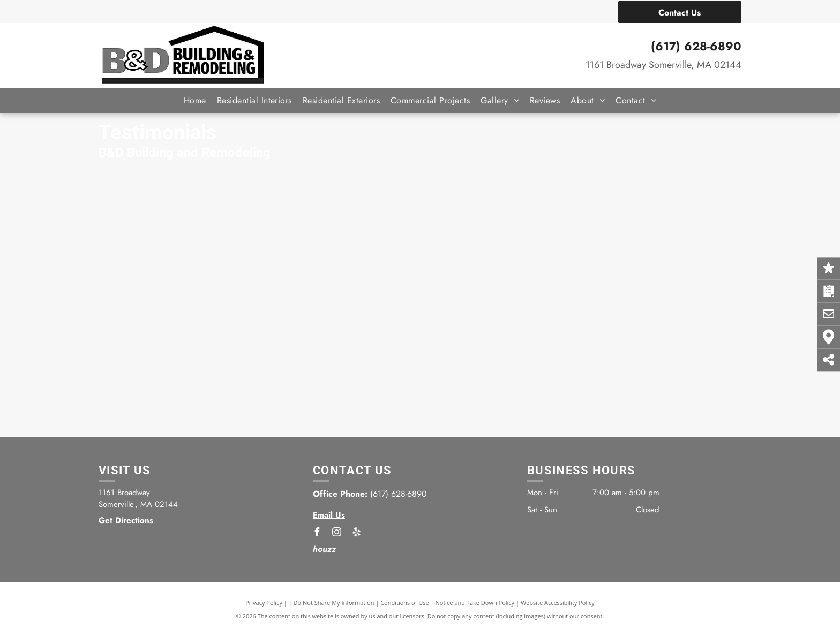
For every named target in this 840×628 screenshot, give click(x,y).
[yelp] (357, 534)
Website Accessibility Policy (558, 603)
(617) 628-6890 (696, 46)
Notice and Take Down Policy (475, 603)
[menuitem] (195, 101)
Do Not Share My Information (334, 603)
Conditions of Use (405, 603)
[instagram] (337, 534)
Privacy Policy (264, 603)
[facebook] (317, 534)
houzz (324, 549)
